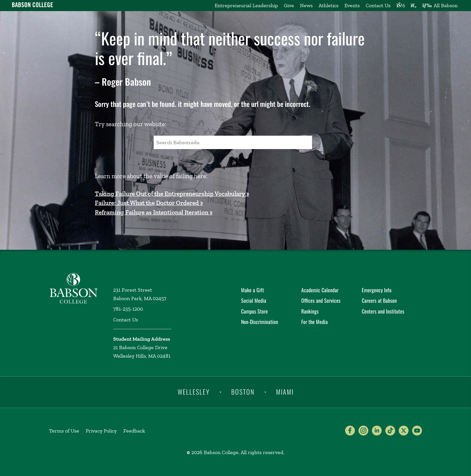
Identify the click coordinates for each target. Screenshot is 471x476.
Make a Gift (253, 290)
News (306, 5)
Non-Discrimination (260, 322)
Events (352, 5)
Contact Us (378, 5)
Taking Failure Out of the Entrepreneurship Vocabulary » (172, 194)
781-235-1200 (128, 309)
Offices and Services (321, 300)
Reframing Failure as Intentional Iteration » (154, 212)
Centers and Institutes (383, 311)
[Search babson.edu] (414, 6)
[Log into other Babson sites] (401, 6)
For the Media (314, 322)
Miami (285, 392)
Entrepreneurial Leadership (246, 5)
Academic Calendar (320, 290)
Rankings (310, 311)
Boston (243, 392)
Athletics (329, 5)
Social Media (254, 300)
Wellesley (194, 392)
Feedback (134, 431)
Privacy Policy (101, 431)
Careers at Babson (379, 300)
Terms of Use (64, 431)
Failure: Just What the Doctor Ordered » (149, 203)
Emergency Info (377, 290)
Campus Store (254, 311)
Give (289, 5)
